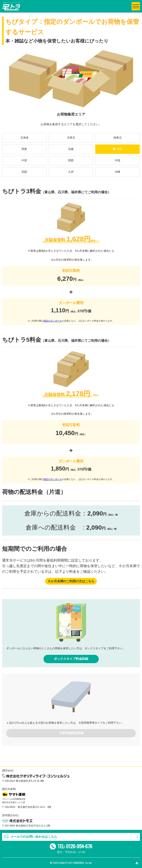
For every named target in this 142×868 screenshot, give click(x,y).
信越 (71, 149)
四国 (24, 172)
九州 (71, 172)
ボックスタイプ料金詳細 (71, 659)
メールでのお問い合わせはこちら (34, 837)
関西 (71, 160)
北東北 (71, 138)
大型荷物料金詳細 (71, 733)
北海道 (24, 138)
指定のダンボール (53, 321)
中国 (117, 160)
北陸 (119, 149)
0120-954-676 (79, 846)
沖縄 (117, 172)
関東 (24, 149)
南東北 (118, 138)
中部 (24, 160)
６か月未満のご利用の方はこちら (71, 581)
